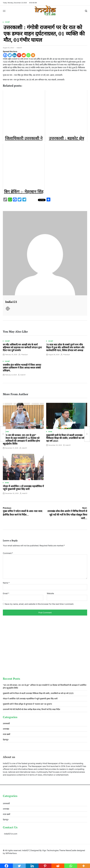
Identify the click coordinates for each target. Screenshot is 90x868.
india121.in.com (11, 834)
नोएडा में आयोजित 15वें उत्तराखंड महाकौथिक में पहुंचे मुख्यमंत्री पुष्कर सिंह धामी (23, 488)
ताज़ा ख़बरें (7, 22)
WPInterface (11, 853)
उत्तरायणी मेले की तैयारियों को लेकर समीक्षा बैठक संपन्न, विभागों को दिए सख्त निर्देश (31, 709)
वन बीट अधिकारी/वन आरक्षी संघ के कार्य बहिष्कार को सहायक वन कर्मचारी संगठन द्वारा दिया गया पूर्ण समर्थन (22, 347)
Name (6, 583)
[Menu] (4, 11)
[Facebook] (5, 55)
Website (50, 593)
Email (6, 593)
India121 (19, 48)
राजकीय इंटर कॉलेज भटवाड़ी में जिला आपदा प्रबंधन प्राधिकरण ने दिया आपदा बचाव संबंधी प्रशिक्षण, (22, 368)
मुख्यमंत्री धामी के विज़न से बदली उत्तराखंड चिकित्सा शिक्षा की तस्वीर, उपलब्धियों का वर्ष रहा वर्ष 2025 (65, 438)
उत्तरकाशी (6, 723)
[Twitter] (10, 55)
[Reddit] (24, 55)
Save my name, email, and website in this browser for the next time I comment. (39, 604)
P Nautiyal (24, 355)
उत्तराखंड (7, 432)
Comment (8, 553)
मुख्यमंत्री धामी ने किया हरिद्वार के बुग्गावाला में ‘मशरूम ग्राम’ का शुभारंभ (27, 704)
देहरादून (6, 740)
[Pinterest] (19, 55)
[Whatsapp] (28, 55)
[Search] (86, 11)
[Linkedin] (14, 55)
